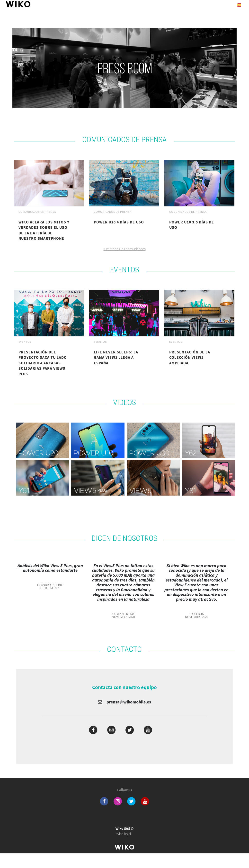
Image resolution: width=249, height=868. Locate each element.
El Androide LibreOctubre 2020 (50, 586)
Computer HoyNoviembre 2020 (123, 615)
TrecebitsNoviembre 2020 (196, 615)
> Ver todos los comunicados (125, 249)
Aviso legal (124, 831)
